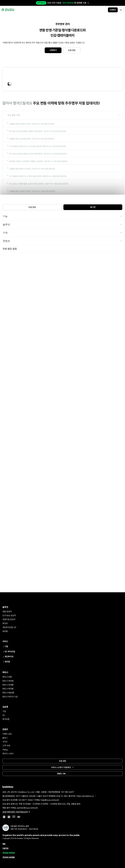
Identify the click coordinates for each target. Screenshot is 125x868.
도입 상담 (72, 50)
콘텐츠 (62, 241)
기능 (62, 216)
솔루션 (62, 225)
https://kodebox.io (86, 796)
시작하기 (53, 50)
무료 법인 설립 (10, 249)
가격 (62, 233)
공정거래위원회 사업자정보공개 (16, 812)
